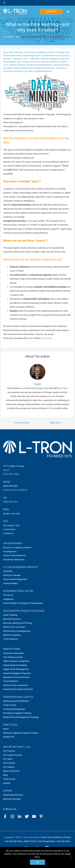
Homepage (8, 37)
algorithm (35, 59)
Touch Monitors (11, 639)
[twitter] (28, 816)
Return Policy (31, 841)
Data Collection (16, 52)
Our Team (8, 759)
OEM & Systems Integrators (16, 661)
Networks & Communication (16, 677)
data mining (22, 62)
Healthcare (42, 52)
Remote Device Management (17, 631)
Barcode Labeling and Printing (17, 623)
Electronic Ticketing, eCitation (17, 547)
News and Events (11, 771)
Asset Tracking (10, 615)
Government (30, 52)
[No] (71, 857)
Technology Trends (32, 55)
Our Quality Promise (13, 755)
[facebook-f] (7, 816)
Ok (38, 862)
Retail (19, 55)
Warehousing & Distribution (16, 701)
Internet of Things (56, 52)
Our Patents (9, 767)
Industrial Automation (13, 653)
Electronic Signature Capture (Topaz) (21, 733)
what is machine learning (40, 71)
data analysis (10, 62)
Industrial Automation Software (18, 689)
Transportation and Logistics (55, 55)
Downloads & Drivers (13, 795)
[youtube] (35, 816)
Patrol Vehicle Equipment (15, 579)
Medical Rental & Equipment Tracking (21, 717)
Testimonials (9, 779)
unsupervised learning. (44, 68)
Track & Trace (10, 705)
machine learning (17, 65)
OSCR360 (8, 571)
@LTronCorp (46, 338)
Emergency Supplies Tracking (17, 713)
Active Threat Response (14, 555)
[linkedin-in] (21, 816)
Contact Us (8, 533)
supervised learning (23, 68)
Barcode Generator (12, 799)
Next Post (57, 423)
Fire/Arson (8, 595)
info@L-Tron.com (11, 514)
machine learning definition (39, 65)
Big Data (65, 59)
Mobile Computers (12, 635)
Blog (18, 37)
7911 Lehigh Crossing (13, 466)
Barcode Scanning (12, 619)
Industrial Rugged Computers (17, 673)
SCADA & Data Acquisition (16, 685)
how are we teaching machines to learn (48, 62)
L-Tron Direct (9, 529)
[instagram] (14, 816)
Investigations (10, 551)
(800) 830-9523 (10, 486)
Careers (7, 783)
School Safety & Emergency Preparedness (23, 603)
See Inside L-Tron (11, 525)
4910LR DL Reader (12, 575)
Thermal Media (10, 583)
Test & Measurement (13, 657)
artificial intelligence (50, 59)
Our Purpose (9, 751)
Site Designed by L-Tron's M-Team (54, 841)
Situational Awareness (14, 559)
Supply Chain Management (16, 669)
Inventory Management (14, 709)
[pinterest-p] (42, 816)
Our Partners (9, 763)
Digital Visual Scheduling (15, 665)
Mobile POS (9, 737)
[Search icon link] (37, 3)
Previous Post (21, 423)
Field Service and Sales (14, 627)
